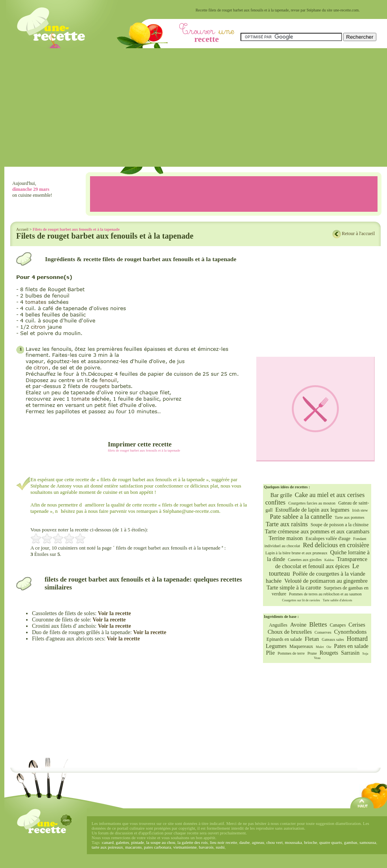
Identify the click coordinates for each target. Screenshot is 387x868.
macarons (133, 847)
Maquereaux (301, 646)
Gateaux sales (333, 639)
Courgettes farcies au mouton (312, 503)
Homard (357, 639)
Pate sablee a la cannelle (301, 517)
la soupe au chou (161, 842)
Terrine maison (286, 538)
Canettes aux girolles (305, 560)
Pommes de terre (291, 653)
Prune (312, 653)
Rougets (329, 653)
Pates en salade (351, 646)
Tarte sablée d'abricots (337, 600)
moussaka (293, 842)
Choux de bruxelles (290, 632)
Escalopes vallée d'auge (328, 538)
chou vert (274, 842)
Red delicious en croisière (336, 545)
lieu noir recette (224, 842)
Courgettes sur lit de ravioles (301, 600)
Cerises (357, 625)
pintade (137, 842)
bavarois (206, 847)
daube (244, 842)
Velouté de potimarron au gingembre (326, 581)
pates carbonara (158, 847)
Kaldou (329, 560)
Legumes (276, 646)
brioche (311, 842)
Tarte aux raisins (287, 524)
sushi (220, 847)
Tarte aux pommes (350, 517)
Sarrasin (350, 653)
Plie (271, 653)
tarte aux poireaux (107, 847)
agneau (258, 842)
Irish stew (360, 510)
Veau (317, 658)
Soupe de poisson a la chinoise (339, 525)
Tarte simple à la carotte (294, 587)
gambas (351, 842)
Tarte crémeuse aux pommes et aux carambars (317, 531)
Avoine (298, 625)
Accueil (22, 229)
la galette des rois (193, 842)
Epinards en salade (284, 639)
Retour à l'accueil (358, 233)
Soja (365, 654)
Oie (329, 647)
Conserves (323, 632)
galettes (122, 842)
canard (108, 842)
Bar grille (281, 495)
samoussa (368, 842)
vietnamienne (185, 847)
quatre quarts (331, 842)
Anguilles (278, 625)
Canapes (338, 625)
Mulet (320, 647)
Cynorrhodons (350, 632)
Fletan (312, 639)
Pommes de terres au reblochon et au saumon (325, 594)
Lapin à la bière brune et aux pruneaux (296, 553)
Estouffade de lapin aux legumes (312, 510)
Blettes (318, 625)
